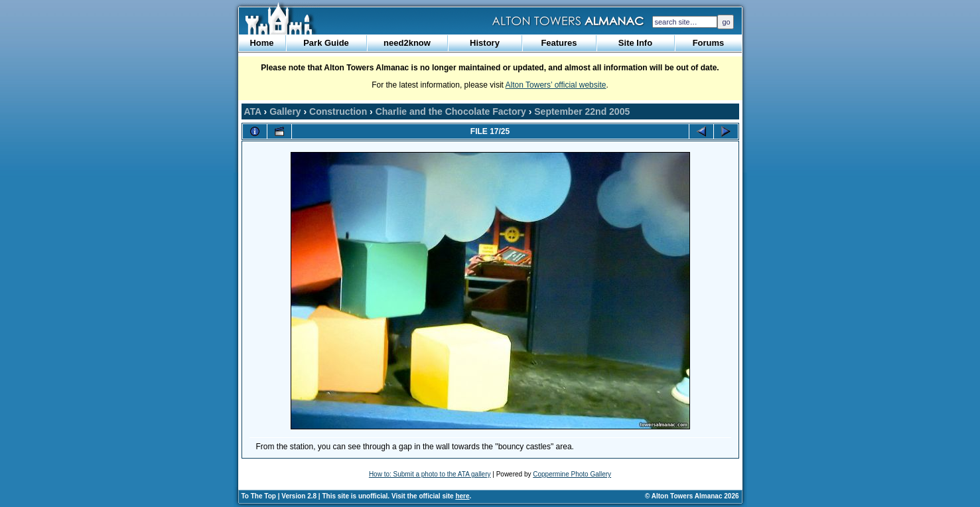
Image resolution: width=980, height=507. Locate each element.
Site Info (635, 43)
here (462, 496)
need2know (407, 43)
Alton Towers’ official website (556, 85)
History (485, 43)
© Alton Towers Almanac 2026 (692, 496)
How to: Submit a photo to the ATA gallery (430, 474)
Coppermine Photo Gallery (572, 474)
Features (559, 43)
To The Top (259, 496)
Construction (338, 111)
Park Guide (326, 43)
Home (261, 43)
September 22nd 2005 (582, 111)
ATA (253, 111)
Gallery (285, 111)
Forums (709, 43)
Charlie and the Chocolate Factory (451, 111)
